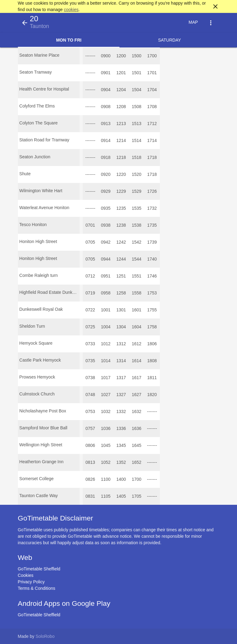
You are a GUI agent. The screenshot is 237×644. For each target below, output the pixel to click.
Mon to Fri (69, 40)
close (215, 6)
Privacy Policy (31, 582)
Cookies (26, 575)
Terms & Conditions (37, 588)
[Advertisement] (118, 627)
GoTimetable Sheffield (39, 569)
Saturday (169, 40)
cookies (71, 10)
